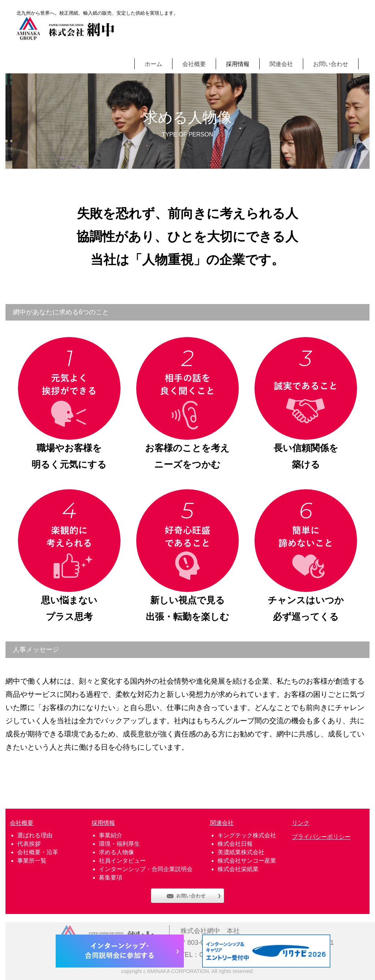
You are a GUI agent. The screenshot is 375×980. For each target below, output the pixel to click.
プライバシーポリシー (321, 837)
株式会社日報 (235, 844)
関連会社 (281, 64)
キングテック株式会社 (247, 835)
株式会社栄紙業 (238, 869)
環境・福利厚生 (119, 844)
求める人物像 (116, 852)
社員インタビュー (122, 861)
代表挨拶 (29, 844)
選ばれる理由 (35, 835)
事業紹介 (111, 835)
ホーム (153, 64)
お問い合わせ (331, 64)
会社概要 (194, 64)
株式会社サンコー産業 (247, 861)
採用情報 (238, 64)
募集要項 (111, 877)
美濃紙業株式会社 (241, 852)
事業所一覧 (32, 861)
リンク (301, 823)
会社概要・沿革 (38, 852)
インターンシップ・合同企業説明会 (146, 869)
